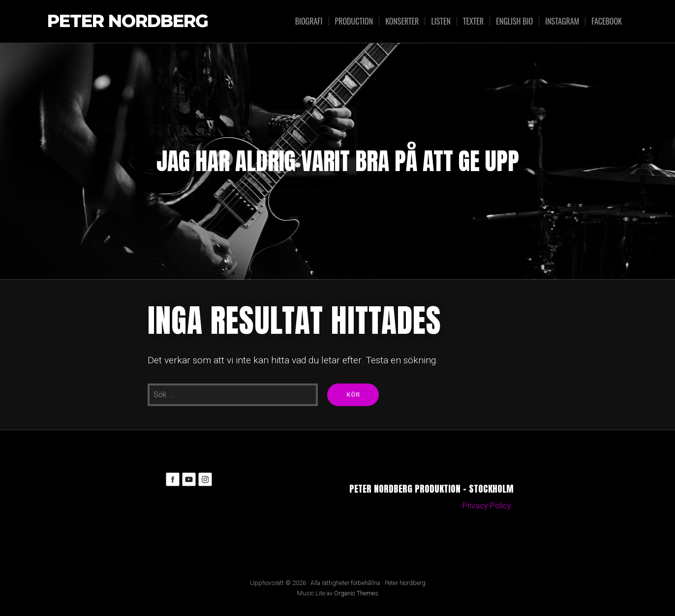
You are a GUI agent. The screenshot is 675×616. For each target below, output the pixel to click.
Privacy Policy (487, 506)
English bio (514, 21)
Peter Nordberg (128, 21)
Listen (441, 21)
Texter (473, 21)
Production (354, 21)
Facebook (607, 21)
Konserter (402, 21)
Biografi (309, 21)
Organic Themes (356, 593)
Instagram (562, 21)
